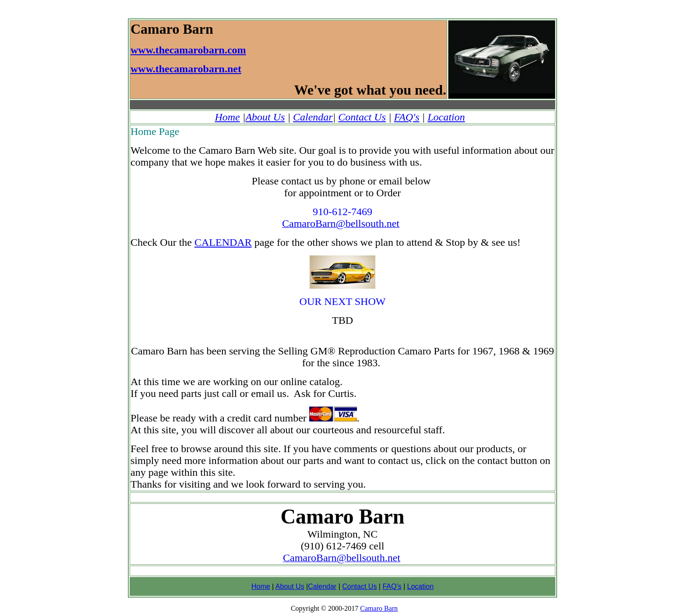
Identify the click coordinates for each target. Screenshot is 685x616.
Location (446, 117)
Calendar (313, 117)
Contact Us (362, 117)
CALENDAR (223, 242)
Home (227, 117)
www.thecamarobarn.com (188, 50)
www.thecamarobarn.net (186, 69)
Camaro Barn (379, 608)
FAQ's (407, 117)
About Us (265, 117)
